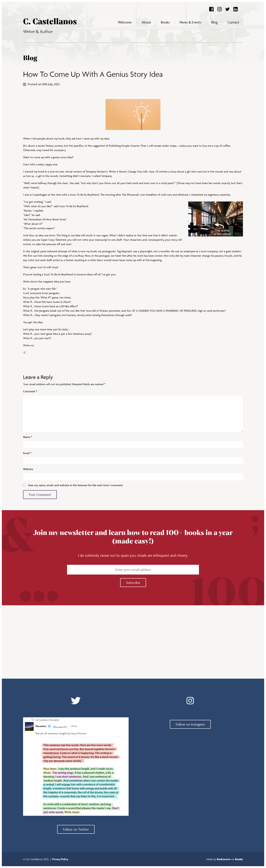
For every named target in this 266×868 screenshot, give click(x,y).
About (146, 22)
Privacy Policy (60, 859)
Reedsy (239, 859)
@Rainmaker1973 (60, 727)
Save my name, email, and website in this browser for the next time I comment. (76, 485)
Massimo (41, 726)
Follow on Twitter (76, 829)
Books (165, 22)
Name (28, 437)
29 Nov (75, 726)
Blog (214, 22)
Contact (233, 22)
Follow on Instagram (190, 724)
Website (28, 469)
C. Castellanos (50, 22)
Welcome (125, 22)
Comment (30, 391)
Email (27, 453)
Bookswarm (224, 859)
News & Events (190, 22)
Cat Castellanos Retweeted (47, 720)
